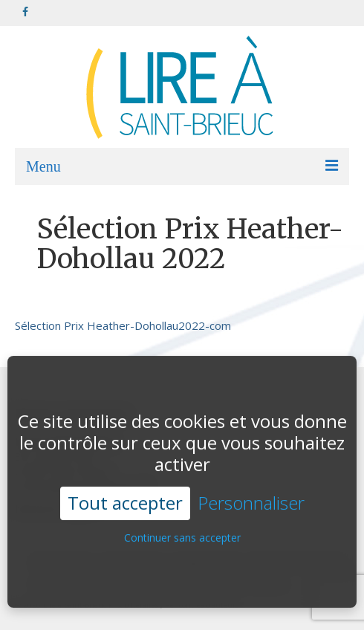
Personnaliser (251, 497)
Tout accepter (125, 496)
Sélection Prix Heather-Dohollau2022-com (123, 325)
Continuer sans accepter (182, 531)
